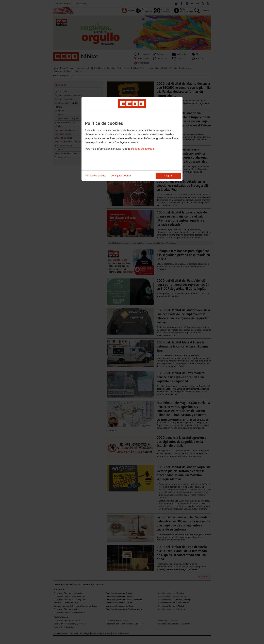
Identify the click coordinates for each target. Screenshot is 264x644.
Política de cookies (143, 149)
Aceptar (168, 176)
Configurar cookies (121, 176)
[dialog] (132, 139)
